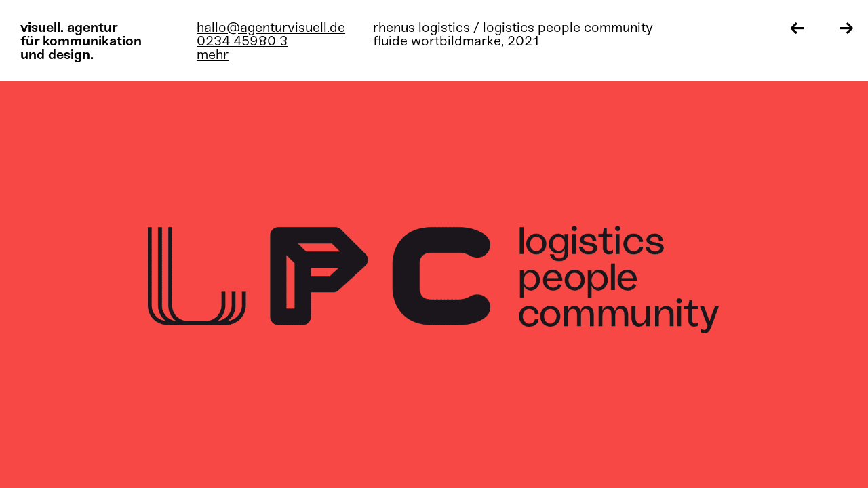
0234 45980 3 (242, 41)
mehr (213, 54)
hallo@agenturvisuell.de (271, 27)
